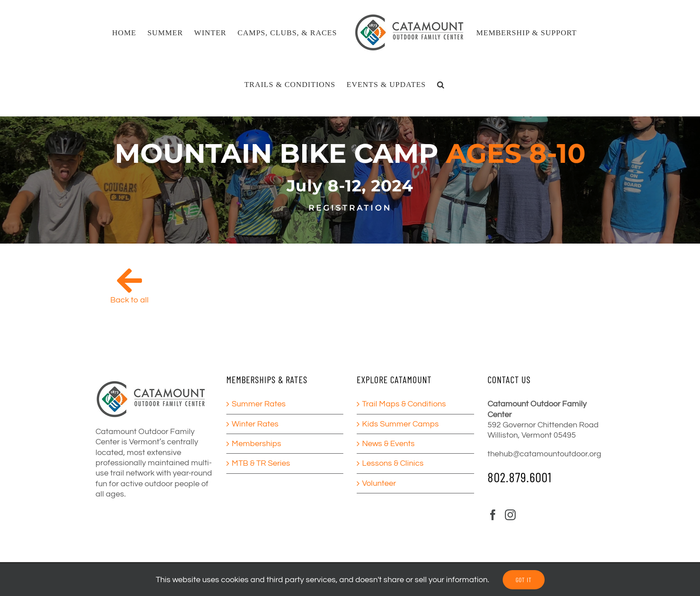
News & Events (388, 444)
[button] (441, 84)
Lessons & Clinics (393, 463)
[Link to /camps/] (129, 281)
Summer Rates (259, 404)
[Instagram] (510, 515)
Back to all (129, 300)
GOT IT (524, 580)
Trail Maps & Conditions (404, 404)
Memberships (256, 444)
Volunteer (379, 483)
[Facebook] (493, 515)
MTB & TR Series (261, 463)
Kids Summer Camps (400, 424)
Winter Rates (255, 424)
